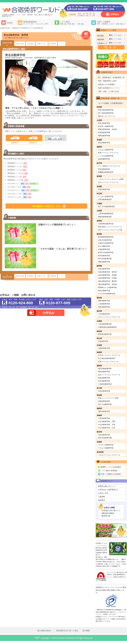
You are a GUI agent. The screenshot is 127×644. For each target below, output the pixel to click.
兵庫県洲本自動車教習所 (107, 327)
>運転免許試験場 (107, 513)
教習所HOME (7, 43)
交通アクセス (42, 44)
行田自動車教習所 (105, 199)
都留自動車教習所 (105, 217)
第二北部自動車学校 (106, 113)
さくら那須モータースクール (109, 166)
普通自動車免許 (36, 23)
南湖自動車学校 (104, 159)
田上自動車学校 (104, 246)
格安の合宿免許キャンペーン (109, 88)
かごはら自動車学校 (106, 196)
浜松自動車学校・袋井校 (107, 272)
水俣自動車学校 (104, 435)
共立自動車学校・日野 (107, 421)
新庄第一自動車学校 (106, 126)
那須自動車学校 (104, 169)
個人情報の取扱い (45, 631)
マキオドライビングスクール (109, 455)
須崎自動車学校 (104, 401)
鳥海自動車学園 (104, 132)
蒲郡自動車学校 (104, 301)
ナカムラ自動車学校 (106, 448)
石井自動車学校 (104, 381)
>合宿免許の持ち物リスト (111, 510)
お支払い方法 (103, 493)
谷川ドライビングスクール (108, 182)
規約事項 (101, 500)
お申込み (115, 14)
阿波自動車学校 (104, 378)
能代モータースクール (107, 116)
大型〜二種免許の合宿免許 (111, 474)
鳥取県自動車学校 (105, 334)
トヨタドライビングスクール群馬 (111, 179)
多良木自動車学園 (105, 438)
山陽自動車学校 (104, 348)
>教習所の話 (106, 516)
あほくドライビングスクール (109, 375)
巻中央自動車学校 (105, 259)
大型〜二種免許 (111, 23)
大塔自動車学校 (104, 418)
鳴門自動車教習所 (105, 369)
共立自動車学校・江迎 (107, 428)
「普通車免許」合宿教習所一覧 (113, 77)
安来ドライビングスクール (108, 361)
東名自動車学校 (104, 291)
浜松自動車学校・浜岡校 (107, 275)
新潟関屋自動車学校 (106, 237)
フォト (62, 44)
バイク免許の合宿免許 (109, 471)
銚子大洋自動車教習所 (107, 207)
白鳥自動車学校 (104, 391)
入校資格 (101, 497)
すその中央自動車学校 (107, 294)
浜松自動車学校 (104, 269)
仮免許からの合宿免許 (107, 84)
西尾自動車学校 (104, 307)
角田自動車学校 (104, 143)
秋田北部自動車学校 (106, 110)
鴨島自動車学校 (104, 372)
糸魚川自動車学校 (105, 240)
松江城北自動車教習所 (107, 358)
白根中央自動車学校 (106, 243)
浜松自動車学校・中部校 (107, 278)
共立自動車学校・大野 (107, 425)
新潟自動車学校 (104, 256)
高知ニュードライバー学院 (108, 398)
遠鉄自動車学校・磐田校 (107, 281)
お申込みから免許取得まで (108, 490)
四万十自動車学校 (105, 404)
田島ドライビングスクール (108, 153)
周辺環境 (53, 44)
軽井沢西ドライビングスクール (110, 227)
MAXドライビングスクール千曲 (110, 230)
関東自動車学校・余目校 (107, 129)
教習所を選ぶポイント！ (107, 486)
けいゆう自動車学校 (106, 445)
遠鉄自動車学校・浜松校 (107, 284)
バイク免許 (72, 23)
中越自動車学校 (104, 249)
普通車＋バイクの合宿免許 (111, 467)
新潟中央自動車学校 (106, 252)
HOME (10, 23)
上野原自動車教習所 (106, 214)
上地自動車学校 (104, 304)
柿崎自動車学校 (104, 262)
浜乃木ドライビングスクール (109, 355)
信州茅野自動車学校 (106, 224)
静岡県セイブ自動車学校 (107, 287)
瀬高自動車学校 (104, 411)
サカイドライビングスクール (109, 317)
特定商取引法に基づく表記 (67, 631)
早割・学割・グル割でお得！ (109, 91)
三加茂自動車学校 (105, 384)
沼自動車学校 (103, 341)
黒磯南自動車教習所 (106, 172)
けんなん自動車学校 (106, 150)
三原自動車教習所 (105, 324)
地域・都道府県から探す (107, 81)
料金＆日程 (20, 44)
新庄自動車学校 (104, 123)
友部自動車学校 (104, 189)
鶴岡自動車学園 (104, 136)
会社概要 (86, 631)
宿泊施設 (31, 44)
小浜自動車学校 (104, 314)
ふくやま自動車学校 (106, 156)
